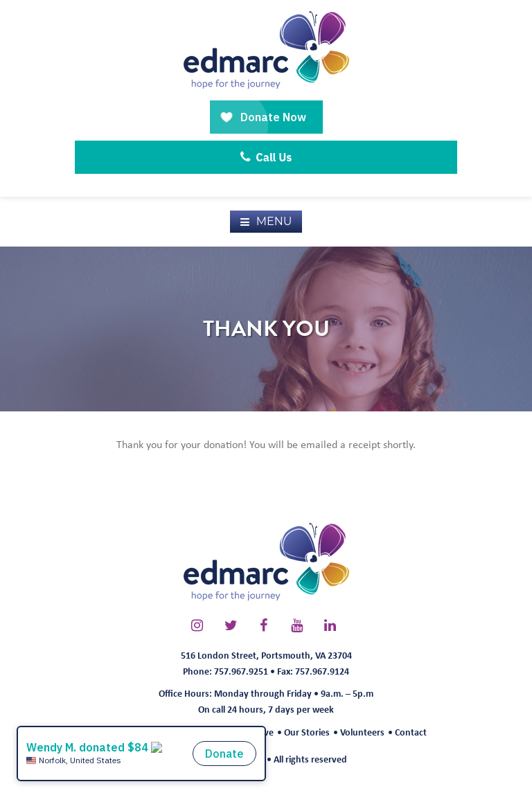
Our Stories (307, 732)
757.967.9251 (241, 671)
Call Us (266, 157)
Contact (411, 732)
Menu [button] (274, 221)
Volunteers (362, 732)
